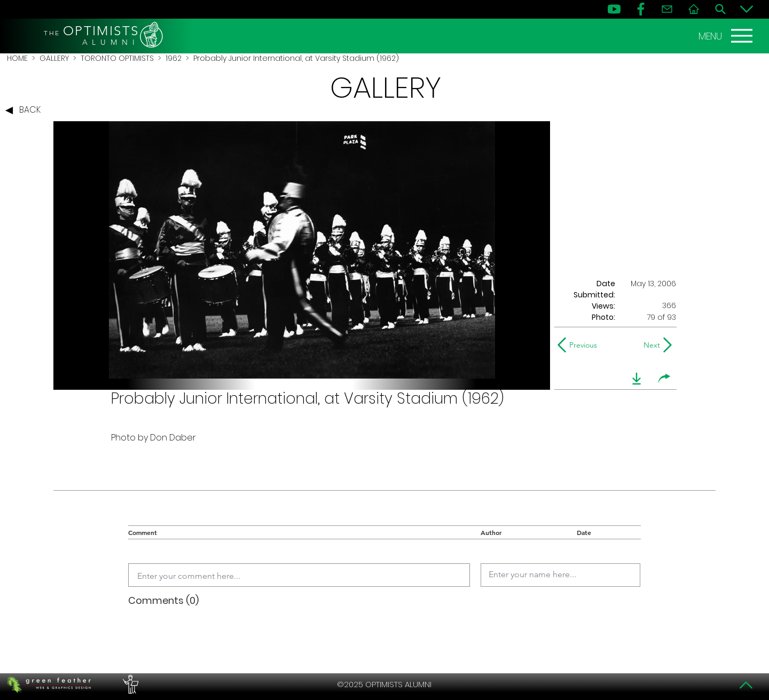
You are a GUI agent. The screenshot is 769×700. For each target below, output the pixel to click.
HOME (17, 58)
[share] (664, 379)
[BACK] (26, 111)
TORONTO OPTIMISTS (117, 58)
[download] (637, 379)
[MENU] (727, 36)
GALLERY (54, 58)
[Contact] (667, 9)
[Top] (747, 685)
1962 (174, 58)
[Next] (650, 345)
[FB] (641, 9)
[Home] (694, 9)
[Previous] (580, 345)
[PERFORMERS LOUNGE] (129, 685)
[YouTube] (614, 9)
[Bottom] (747, 9)
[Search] (720, 9)
